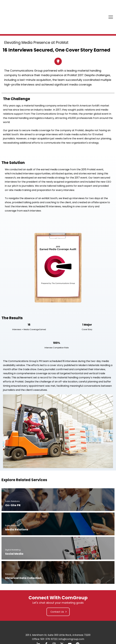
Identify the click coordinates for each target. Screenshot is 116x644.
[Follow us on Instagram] (54, 620)
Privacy (42, 627)
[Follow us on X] (62, 620)
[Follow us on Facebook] (46, 620)
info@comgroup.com (72, 615)
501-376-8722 (49, 615)
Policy (50, 627)
